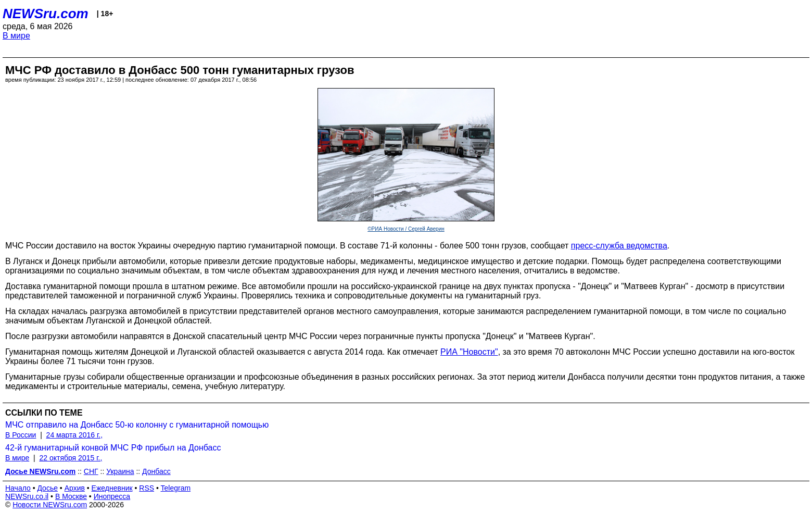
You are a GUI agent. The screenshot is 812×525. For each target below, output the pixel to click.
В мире (16, 36)
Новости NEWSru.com (50, 505)
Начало (18, 488)
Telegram (176, 488)
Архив (75, 488)
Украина (120, 471)
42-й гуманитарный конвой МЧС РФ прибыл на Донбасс (113, 448)
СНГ (91, 471)
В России (21, 435)
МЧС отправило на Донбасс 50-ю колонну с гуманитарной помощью (137, 425)
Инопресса (112, 496)
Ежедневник (112, 488)
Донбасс (156, 471)
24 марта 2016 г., (75, 435)
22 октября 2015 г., (71, 458)
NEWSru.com (46, 14)
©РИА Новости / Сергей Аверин (406, 229)
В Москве (71, 496)
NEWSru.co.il (27, 496)
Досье (47, 488)
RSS (147, 488)
